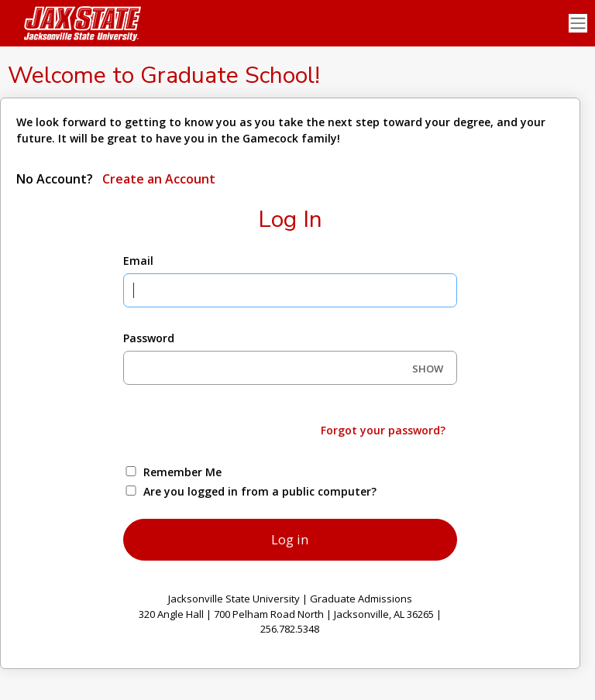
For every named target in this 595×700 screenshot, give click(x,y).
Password (149, 338)
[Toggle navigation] (578, 24)
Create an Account (157, 179)
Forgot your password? (383, 430)
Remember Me (182, 472)
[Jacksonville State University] (77, 23)
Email (138, 261)
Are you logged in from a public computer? (260, 491)
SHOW (428, 369)
